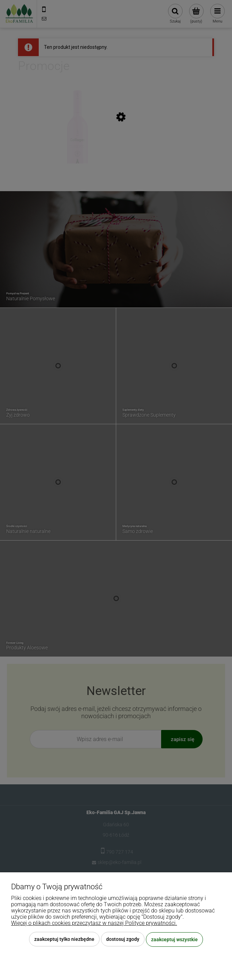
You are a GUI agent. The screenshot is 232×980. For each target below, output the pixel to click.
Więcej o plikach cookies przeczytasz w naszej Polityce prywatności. (94, 923)
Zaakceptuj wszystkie (174, 939)
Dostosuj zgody (123, 939)
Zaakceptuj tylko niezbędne (64, 939)
